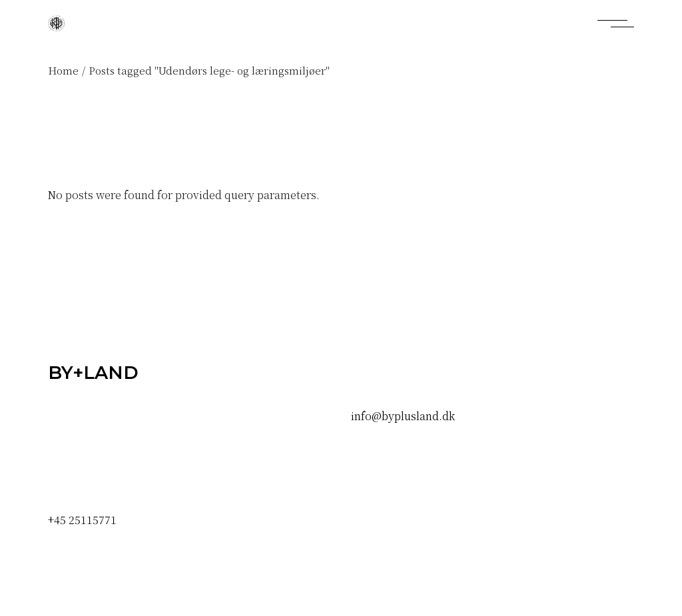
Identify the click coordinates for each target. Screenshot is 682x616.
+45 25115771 (82, 520)
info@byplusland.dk (403, 416)
